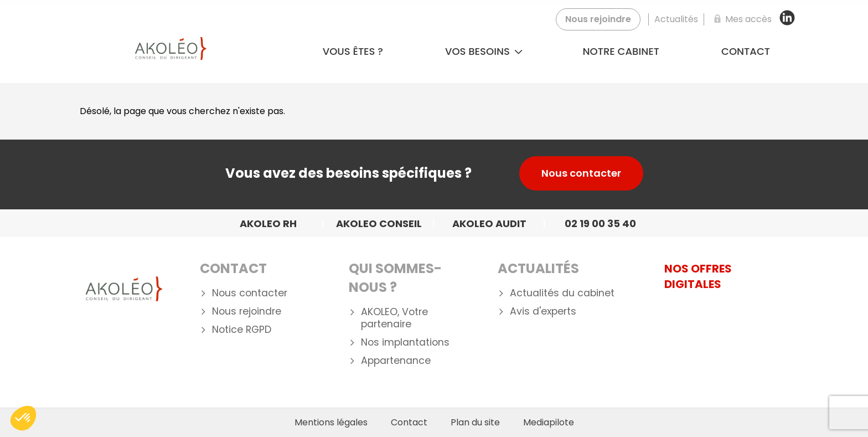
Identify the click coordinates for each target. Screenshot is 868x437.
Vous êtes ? (353, 51)
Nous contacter (581, 173)
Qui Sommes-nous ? (395, 278)
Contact (746, 51)
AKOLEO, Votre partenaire (394, 318)
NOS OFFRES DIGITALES (698, 276)
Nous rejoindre (247, 312)
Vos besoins (484, 51)
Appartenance (396, 361)
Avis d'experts (543, 312)
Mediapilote (549, 423)
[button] (23, 418)
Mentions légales (331, 423)
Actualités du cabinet (562, 293)
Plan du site (475, 423)
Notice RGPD (242, 330)
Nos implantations (405, 343)
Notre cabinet (621, 51)
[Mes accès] (741, 19)
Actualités (538, 268)
